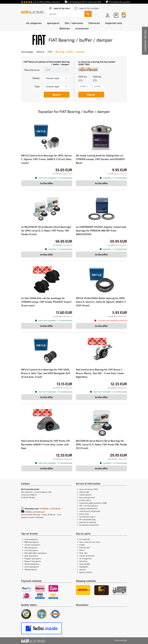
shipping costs (67, 174)
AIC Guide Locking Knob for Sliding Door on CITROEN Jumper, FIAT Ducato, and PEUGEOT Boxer (100, 159)
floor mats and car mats (90, 542)
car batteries (85, 539)
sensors (83, 569)
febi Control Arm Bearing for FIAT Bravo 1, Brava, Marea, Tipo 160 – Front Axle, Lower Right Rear (100, 373)
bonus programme (87, 497)
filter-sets (83, 553)
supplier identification (88, 508)
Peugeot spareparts (33, 558)
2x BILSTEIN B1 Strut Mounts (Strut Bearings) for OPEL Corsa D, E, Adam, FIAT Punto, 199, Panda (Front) (46, 230)
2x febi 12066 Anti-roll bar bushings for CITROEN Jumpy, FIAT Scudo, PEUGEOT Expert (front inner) (46, 302)
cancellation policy (87, 517)
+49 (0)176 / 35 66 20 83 (50, 509)
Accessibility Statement (89, 525)
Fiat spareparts (31, 547)
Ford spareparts (31, 550)
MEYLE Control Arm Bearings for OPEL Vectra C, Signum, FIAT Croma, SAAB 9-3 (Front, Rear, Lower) (47, 159)
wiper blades (85, 564)
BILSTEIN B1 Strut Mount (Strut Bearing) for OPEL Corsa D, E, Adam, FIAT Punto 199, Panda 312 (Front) (101, 444)
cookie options (85, 495)
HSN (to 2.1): (83, 78)
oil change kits (85, 558)
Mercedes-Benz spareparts (36, 553)
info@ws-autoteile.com (35, 512)
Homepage (27, 52)
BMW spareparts (32, 542)
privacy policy (85, 500)
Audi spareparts (31, 539)
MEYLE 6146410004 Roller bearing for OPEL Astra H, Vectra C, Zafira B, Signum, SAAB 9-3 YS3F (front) (101, 302)
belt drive (83, 561)
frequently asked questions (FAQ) (93, 503)
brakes (82, 545)
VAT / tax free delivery (88, 506)
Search (57, 95)
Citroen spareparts (32, 545)
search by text (61, 8)
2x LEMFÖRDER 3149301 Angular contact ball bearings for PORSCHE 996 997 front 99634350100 (101, 230)
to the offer (47, 183)
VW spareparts (31, 569)
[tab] (59, 8)
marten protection (87, 556)
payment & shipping (88, 522)
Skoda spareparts (32, 564)
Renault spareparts (33, 561)
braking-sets (85, 547)
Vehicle (40, 52)
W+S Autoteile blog (87, 519)
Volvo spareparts (32, 567)
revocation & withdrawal (90, 511)
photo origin (84, 492)
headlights (84, 567)
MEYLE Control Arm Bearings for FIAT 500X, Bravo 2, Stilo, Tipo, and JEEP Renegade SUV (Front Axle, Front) (46, 373)
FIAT (50, 52)
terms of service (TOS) (89, 489)
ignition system (86, 572)
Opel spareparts (31, 556)
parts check (84, 514)
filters (82, 550)
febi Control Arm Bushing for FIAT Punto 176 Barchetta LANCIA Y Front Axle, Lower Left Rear (45, 444)
